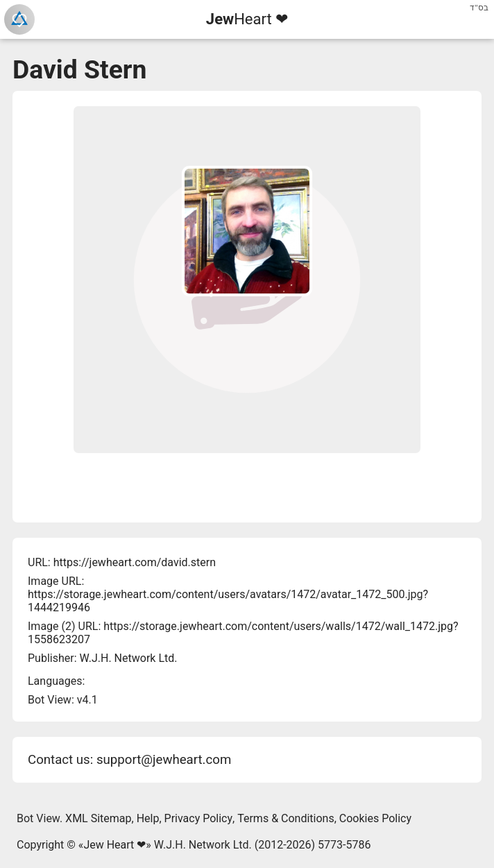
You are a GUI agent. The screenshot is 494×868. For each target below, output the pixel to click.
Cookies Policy (375, 818)
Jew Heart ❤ (114, 845)
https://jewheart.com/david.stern (135, 562)
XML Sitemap (98, 818)
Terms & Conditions (286, 818)
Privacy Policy (199, 818)
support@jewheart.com (164, 760)
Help (148, 818)
